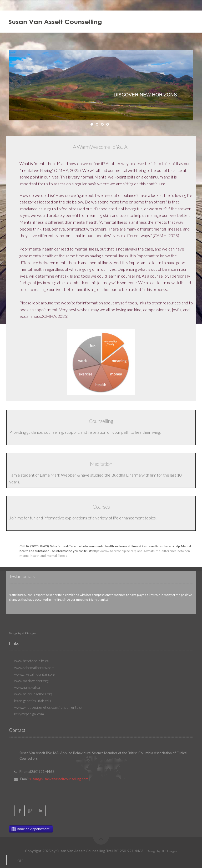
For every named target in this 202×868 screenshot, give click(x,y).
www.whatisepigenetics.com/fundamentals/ (48, 707)
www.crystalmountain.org (35, 674)
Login (20, 860)
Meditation (101, 464)
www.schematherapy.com (34, 668)
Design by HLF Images (22, 633)
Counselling (101, 421)
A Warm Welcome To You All (101, 147)
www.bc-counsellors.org (33, 694)
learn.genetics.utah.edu (32, 701)
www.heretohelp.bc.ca (31, 661)
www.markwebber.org (31, 681)
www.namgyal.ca (27, 687)
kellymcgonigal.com (29, 714)
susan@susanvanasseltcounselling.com (59, 779)
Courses (101, 507)
